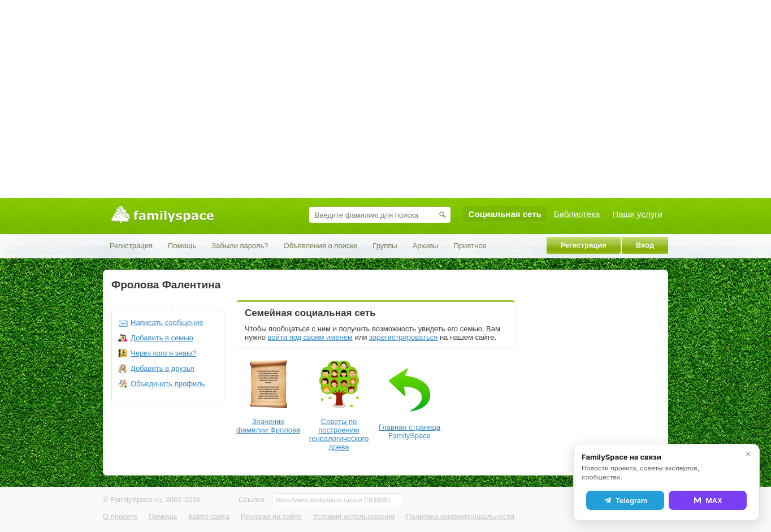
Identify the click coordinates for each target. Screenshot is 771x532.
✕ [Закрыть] (748, 454)
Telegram (625, 500)
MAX (708, 500)
